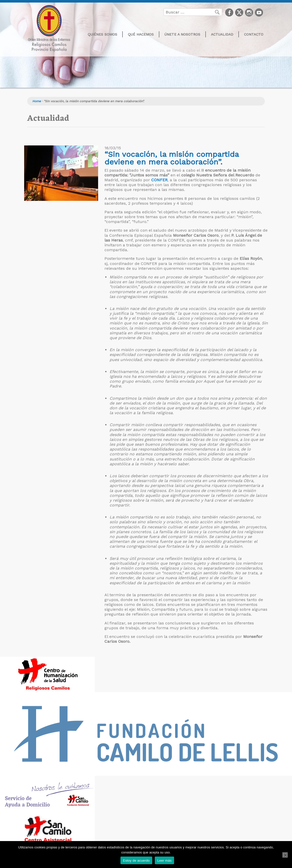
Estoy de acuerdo (136, 860)
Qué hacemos (141, 34)
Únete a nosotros (182, 34)
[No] (285, 855)
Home (37, 101)
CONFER (159, 180)
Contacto (254, 34)
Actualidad (222, 34)
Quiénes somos (102, 34)
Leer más (164, 860)
